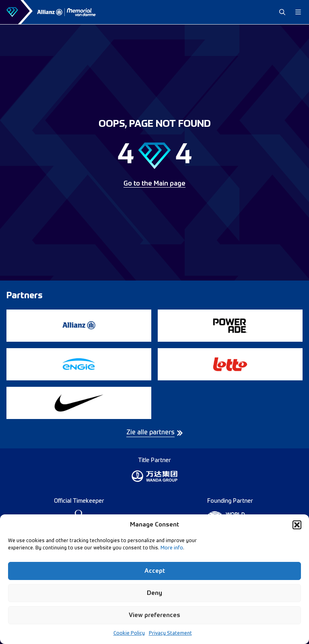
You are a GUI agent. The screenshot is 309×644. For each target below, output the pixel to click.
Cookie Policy (129, 634)
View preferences (154, 615)
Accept (155, 571)
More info (172, 548)
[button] (297, 525)
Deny (154, 593)
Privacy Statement (170, 634)
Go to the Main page (154, 184)
